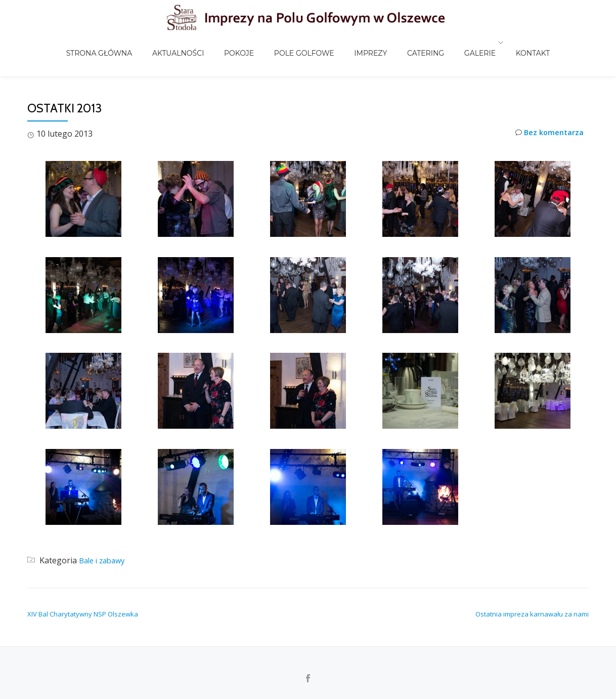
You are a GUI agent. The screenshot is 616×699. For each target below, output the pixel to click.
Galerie (452, 43)
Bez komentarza (547, 134)
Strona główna (132, 43)
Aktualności (201, 43)
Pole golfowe (307, 43)
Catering (408, 43)
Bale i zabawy (104, 560)
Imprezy (363, 43)
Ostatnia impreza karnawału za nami (532, 614)
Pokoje (252, 43)
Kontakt (500, 43)
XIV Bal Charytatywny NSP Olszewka (83, 614)
